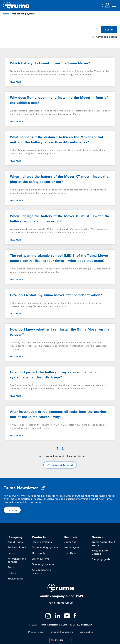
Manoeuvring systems (45, 547)
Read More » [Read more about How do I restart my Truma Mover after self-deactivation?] (17, 314)
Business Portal (17, 547)
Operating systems (43, 564)
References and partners (17, 560)
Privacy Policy (36, 632)
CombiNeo (70, 542)
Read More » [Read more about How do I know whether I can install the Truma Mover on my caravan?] (17, 356)
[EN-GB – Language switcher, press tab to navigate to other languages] (61, 640)
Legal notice (86, 632)
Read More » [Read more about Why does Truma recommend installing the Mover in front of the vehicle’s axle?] (17, 121)
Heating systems (42, 542)
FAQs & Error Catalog (100, 552)
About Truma (15, 542)
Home (6, 14)
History (12, 573)
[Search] (52, 30)
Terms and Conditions (61, 632)
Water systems (41, 559)
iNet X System (72, 547)
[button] (101, 5)
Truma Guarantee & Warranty (104, 543)
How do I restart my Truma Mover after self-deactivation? (56, 295)
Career (11, 553)
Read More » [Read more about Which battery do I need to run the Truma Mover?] (17, 82)
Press (11, 567)
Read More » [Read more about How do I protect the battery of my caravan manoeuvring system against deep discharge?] (17, 396)
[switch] (93, 37)
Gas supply (39, 553)
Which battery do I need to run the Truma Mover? (50, 63)
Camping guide (101, 559)
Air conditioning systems (41, 571)
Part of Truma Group (61, 603)
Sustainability (15, 579)
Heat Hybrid (71, 553)
